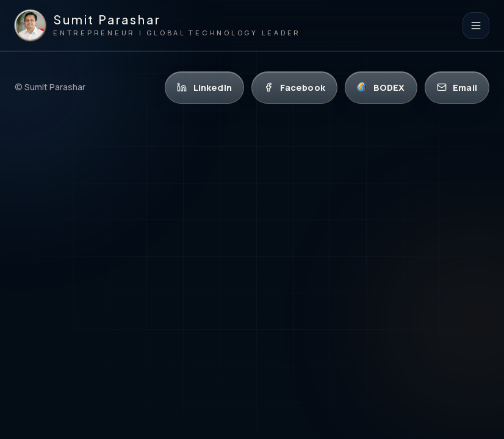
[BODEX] (381, 87)
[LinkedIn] (204, 87)
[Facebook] (294, 87)
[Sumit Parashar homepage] (158, 25)
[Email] (457, 87)
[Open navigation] (476, 26)
